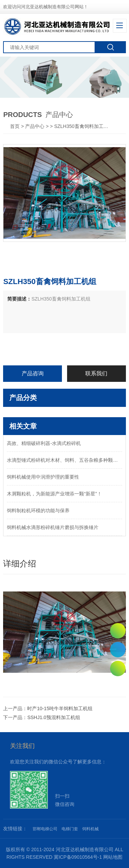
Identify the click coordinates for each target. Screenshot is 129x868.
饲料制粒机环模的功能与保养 (38, 511)
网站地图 (113, 857)
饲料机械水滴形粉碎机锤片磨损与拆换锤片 (53, 527)
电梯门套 (70, 829)
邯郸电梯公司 (45, 829)
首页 (15, 126)
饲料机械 (90, 829)
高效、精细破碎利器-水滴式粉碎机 (44, 443)
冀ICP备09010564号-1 (78, 857)
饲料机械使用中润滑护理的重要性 (43, 477)
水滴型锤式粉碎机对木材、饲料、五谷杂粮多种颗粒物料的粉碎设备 (64, 460)
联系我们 (96, 373)
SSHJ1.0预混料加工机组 (53, 717)
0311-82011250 (118, 650)
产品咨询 (33, 373)
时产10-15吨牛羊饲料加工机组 (60, 708)
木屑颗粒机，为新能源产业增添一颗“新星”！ (54, 494)
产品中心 (35, 126)
